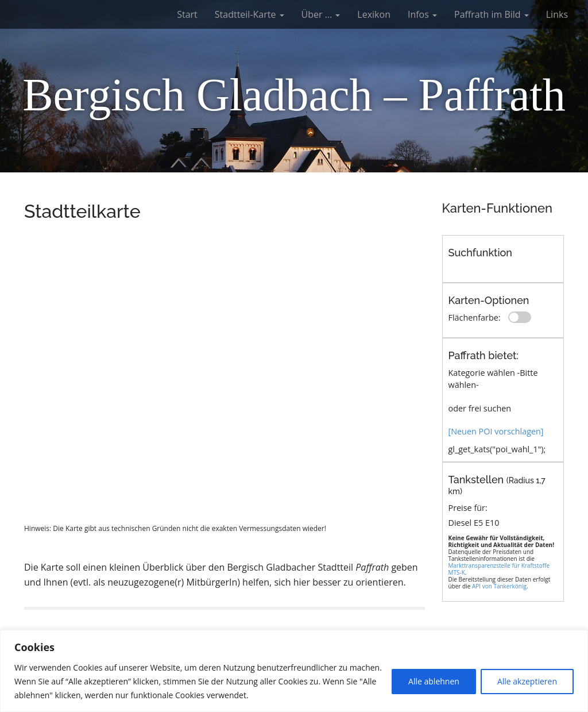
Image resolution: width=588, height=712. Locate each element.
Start (187, 14)
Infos (422, 14)
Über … (321, 14)
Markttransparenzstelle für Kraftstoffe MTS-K (499, 569)
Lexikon (374, 14)
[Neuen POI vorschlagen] (496, 431)
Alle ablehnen (434, 681)
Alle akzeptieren (527, 681)
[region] (294, 671)
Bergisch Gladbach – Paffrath (294, 95)
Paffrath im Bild (492, 14)
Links (557, 14)
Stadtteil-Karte (249, 14)
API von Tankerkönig (499, 586)
